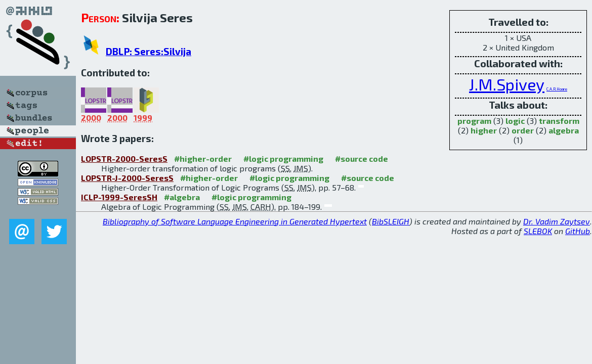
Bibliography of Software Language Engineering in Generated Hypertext (235, 221)
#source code (362, 158)
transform (559, 121)
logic (515, 121)
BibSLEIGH (391, 221)
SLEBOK (538, 231)
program (474, 121)
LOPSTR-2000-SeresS (124, 158)
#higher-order (203, 158)
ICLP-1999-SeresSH (119, 197)
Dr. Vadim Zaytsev (557, 221)
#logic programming (283, 158)
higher (484, 130)
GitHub (578, 231)
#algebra (182, 197)
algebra (564, 130)
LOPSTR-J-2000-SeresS (127, 178)
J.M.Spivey (507, 84)
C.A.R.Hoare (557, 89)
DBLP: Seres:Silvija (149, 51)
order (523, 130)
